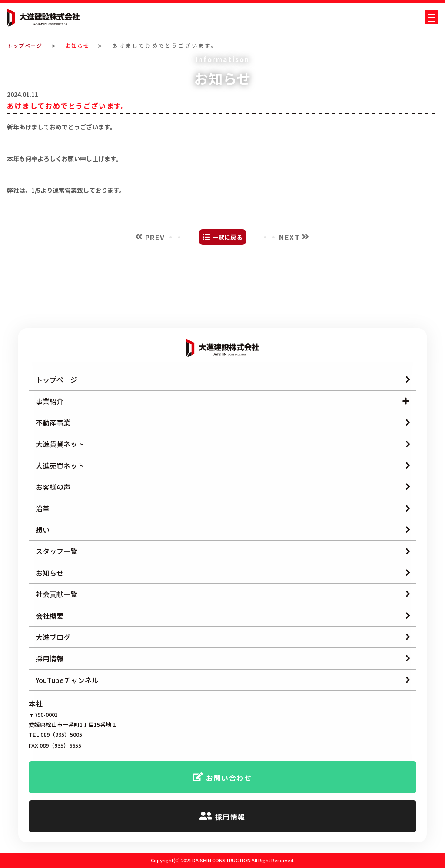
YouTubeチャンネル (67, 680)
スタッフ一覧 (56, 551)
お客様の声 (53, 487)
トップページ (27, 46)
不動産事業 (53, 422)
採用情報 (50, 659)
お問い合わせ (229, 778)
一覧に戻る (227, 305)
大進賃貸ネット (60, 444)
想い (43, 530)
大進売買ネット (60, 465)
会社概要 (50, 616)
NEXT (289, 305)
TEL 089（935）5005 (55, 735)
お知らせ (83, 46)
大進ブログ (53, 637)
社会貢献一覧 (56, 594)
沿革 (43, 508)
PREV (155, 305)
